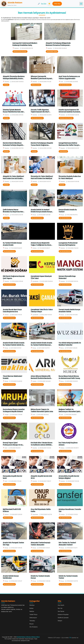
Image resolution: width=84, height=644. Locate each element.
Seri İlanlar (61, 611)
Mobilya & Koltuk (36, 85)
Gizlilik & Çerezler (63, 618)
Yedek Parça (33, 614)
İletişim (60, 621)
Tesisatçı (6, 85)
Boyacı (32, 624)
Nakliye (32, 611)
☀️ (49, 4)
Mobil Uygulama (8, 518)
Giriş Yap (57, 4)
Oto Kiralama (33, 627)
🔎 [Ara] (39, 4)
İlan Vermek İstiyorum (65, 85)
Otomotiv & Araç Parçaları (20, 51)
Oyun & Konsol (63, 151)
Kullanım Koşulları (63, 614)
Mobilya (32, 605)
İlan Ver (60, 608)
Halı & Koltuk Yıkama (52, 51)
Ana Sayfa (61, 605)
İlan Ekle (44, 4)
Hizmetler (6, 118)
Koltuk (31, 608)
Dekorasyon (33, 618)
